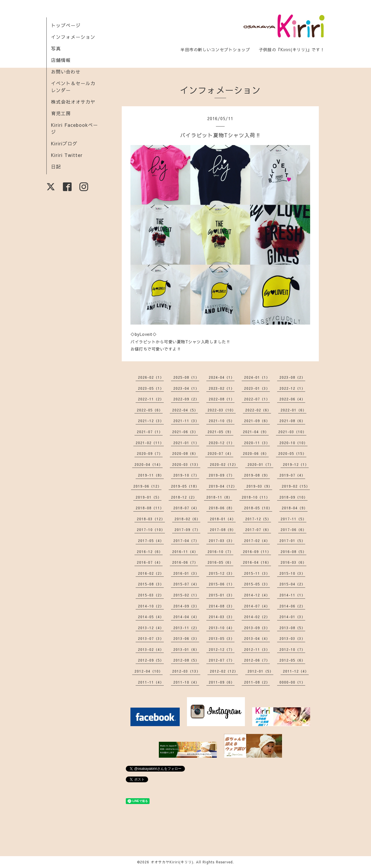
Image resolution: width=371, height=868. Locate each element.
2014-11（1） (292, 595)
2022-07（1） (257, 399)
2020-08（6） (185, 453)
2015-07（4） (186, 584)
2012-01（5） (260, 671)
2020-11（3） (257, 443)
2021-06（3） (185, 432)
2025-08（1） (186, 377)
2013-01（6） (186, 649)
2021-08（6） (292, 421)
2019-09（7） (222, 475)
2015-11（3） (257, 573)
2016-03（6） (293, 562)
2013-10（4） (222, 628)
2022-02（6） (258, 410)
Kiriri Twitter (67, 155)
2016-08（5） (293, 552)
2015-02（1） (186, 595)
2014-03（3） (222, 617)
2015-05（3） (257, 584)
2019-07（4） (292, 475)
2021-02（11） (150, 443)
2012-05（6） (292, 660)
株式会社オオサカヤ (73, 102)
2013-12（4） (151, 628)
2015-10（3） (292, 573)
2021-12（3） (151, 421)
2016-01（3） (186, 573)
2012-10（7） (292, 649)
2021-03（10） (292, 432)
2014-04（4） (186, 617)
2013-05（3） (222, 638)
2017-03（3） (222, 541)
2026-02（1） (151, 377)
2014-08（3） (222, 606)
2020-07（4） (220, 453)
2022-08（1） (222, 399)
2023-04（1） (186, 388)
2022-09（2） (186, 399)
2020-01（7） (260, 464)
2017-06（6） (293, 530)
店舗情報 (61, 60)
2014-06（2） (292, 606)
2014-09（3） (186, 606)
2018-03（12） (151, 519)
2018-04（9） (295, 508)
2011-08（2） (257, 682)
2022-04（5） (185, 410)
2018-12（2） (184, 497)
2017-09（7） (187, 530)
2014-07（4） (257, 606)
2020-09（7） (150, 453)
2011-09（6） (222, 682)
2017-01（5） (292, 541)
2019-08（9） (257, 475)
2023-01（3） (257, 388)
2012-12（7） (222, 649)
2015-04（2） (292, 584)
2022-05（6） (150, 410)
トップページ (66, 25)
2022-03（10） (222, 410)
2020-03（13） (186, 464)
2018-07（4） (186, 508)
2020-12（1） (222, 443)
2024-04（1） (222, 377)
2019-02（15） (296, 486)
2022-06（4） (292, 399)
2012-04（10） (149, 671)
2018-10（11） (256, 497)
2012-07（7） (222, 660)
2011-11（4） (151, 682)
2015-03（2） (151, 595)
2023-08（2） (292, 377)
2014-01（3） (292, 617)
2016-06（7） (185, 562)
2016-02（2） (151, 573)
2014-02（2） (257, 617)
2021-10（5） (222, 421)
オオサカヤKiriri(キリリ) (172, 862)
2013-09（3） (257, 628)
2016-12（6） (150, 552)
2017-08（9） (223, 530)
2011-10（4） (186, 682)
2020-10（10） (293, 443)
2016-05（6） (220, 562)
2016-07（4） (150, 562)
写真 (56, 48)
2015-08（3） (151, 584)
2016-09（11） (257, 552)
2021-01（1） (186, 443)
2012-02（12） (224, 671)
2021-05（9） (220, 432)
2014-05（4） (151, 617)
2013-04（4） (257, 638)
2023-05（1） (151, 388)
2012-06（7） (257, 660)
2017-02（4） (257, 541)
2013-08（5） (292, 628)
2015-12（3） (222, 573)
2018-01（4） (223, 519)
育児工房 (61, 113)
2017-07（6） (258, 530)
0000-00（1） (292, 682)
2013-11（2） (186, 628)
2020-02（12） (224, 464)
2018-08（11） (150, 508)
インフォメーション (73, 37)
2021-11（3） (186, 421)
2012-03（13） (186, 671)
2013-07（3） (151, 638)
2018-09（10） (293, 497)
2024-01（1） (257, 377)
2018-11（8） (219, 497)
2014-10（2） (151, 606)
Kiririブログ (64, 143)
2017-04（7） (186, 541)
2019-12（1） (296, 464)
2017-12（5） (258, 519)
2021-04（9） (256, 432)
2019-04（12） (223, 486)
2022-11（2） (151, 399)
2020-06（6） (256, 453)
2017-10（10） (151, 530)
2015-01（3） (222, 595)
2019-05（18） (185, 486)
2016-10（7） (220, 552)
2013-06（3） (186, 638)
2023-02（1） (222, 388)
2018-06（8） (222, 508)
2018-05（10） (258, 508)
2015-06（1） (222, 584)
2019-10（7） (186, 475)
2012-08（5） (186, 660)
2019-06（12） (147, 486)
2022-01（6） (293, 410)
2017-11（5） (293, 519)
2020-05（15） (292, 453)
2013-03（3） (292, 638)
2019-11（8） (151, 475)
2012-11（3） (257, 649)
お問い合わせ (66, 72)
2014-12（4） (257, 595)
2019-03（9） (259, 486)
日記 (56, 166)
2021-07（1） (150, 432)
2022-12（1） (292, 388)
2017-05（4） (151, 541)
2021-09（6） (257, 421)
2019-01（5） (149, 497)
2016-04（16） (257, 562)
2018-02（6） (187, 519)
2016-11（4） (185, 552)
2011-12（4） (296, 671)
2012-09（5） (151, 660)
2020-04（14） (149, 464)
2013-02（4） (151, 649)
